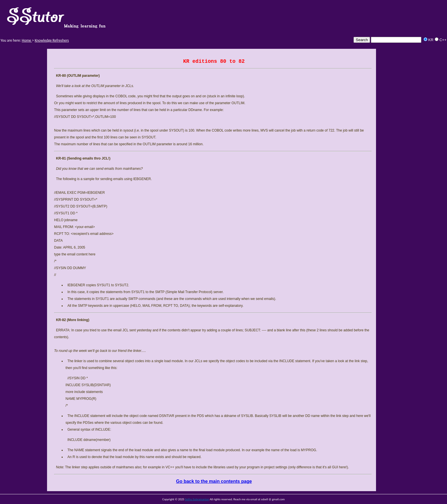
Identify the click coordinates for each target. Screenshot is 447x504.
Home (27, 40)
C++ (443, 40)
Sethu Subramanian (197, 499)
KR (431, 40)
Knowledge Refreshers (52, 40)
